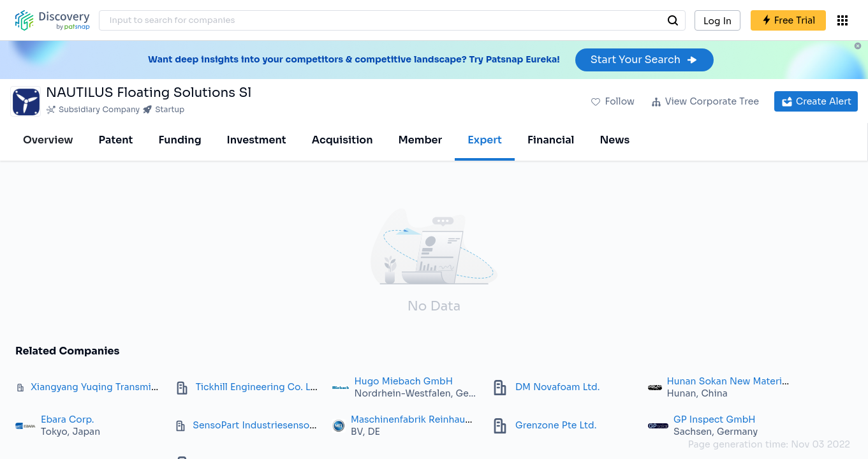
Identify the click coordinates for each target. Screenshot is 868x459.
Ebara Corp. (68, 419)
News (614, 140)
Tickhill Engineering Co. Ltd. (259, 387)
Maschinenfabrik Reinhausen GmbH (432, 419)
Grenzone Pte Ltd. (556, 425)
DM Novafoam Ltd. (557, 387)
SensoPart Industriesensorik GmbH (273, 425)
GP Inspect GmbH (715, 419)
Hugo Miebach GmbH (404, 381)
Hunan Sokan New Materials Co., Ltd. (751, 381)
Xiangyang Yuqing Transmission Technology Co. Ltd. (149, 387)
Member (421, 140)
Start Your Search (644, 60)
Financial (551, 140)
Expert (485, 140)
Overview (48, 140)
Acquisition (342, 140)
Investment (257, 140)
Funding (180, 140)
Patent (116, 140)
